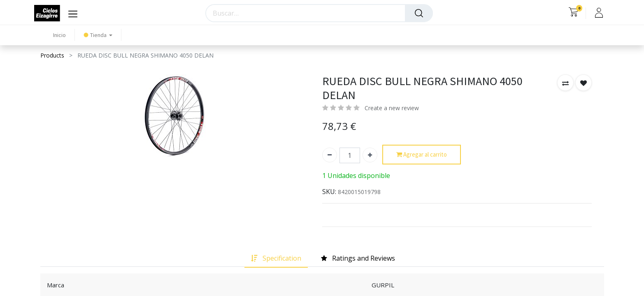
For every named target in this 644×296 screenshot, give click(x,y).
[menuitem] (59, 35)
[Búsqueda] (419, 13)
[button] (565, 83)
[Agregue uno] (370, 155)
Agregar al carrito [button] (422, 155)
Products (52, 55)
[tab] (276, 258)
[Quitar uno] (330, 155)
